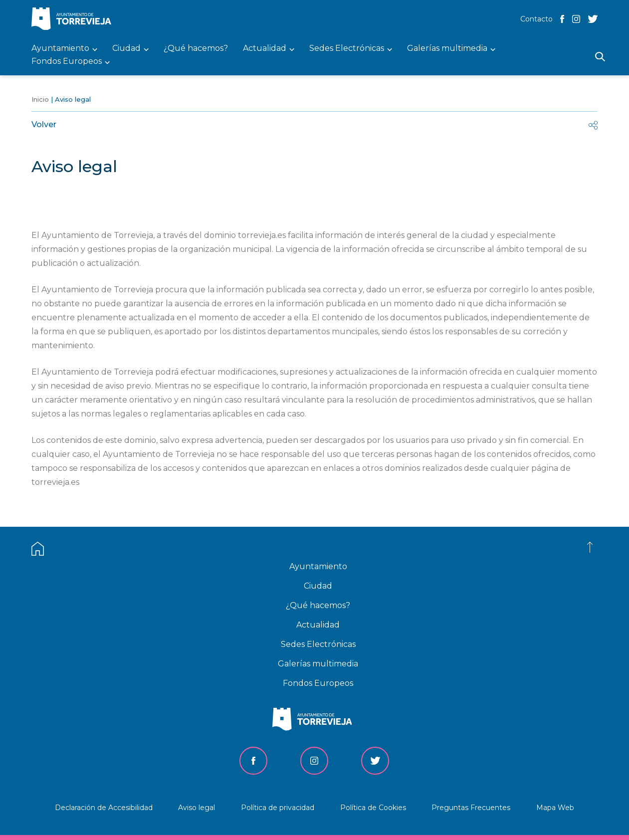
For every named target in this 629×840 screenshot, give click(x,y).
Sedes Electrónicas (318, 644)
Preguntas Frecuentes (471, 808)
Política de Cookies (373, 808)
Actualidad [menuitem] (265, 49)
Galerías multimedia (318, 664)
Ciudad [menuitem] (126, 49)
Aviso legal (197, 808)
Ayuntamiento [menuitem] (60, 49)
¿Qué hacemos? (318, 605)
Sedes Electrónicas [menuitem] (347, 49)
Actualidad (318, 625)
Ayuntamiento (318, 566)
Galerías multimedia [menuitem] (447, 49)
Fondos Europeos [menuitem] (67, 62)
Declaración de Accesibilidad (104, 808)
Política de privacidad (278, 808)
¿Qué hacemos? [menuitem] (196, 49)
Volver (44, 124)
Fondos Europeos (318, 683)
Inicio (40, 99)
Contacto (536, 19)
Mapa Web (555, 808)
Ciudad (318, 586)
